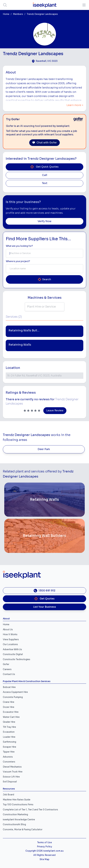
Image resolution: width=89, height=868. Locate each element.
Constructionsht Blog (14, 824)
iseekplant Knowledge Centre (19, 820)
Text (45, 183)
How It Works (10, 634)
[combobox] (44, 253)
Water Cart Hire (11, 717)
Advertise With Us (12, 649)
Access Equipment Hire (15, 692)
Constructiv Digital (13, 654)
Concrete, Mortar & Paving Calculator (23, 830)
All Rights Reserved (44, 855)
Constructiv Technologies (17, 659)
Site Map (45, 859)
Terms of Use (44, 842)
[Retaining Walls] (44, 500)
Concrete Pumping (13, 697)
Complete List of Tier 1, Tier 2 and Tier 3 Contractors (30, 810)
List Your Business (45, 607)
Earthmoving (9, 742)
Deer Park (44, 449)
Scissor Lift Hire (11, 777)
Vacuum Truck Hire (13, 772)
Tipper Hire (9, 752)
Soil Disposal (10, 782)
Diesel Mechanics (12, 767)
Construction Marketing (15, 815)
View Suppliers (11, 640)
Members (18, 14)
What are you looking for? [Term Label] (19, 246)
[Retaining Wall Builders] (44, 536)
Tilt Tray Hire (9, 727)
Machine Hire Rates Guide (17, 800)
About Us (8, 630)
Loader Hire (9, 737)
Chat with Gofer (44, 143)
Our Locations (10, 644)
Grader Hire (9, 722)
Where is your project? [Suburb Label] (18, 261)
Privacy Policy (44, 847)
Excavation (9, 732)
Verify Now (44, 221)
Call (45, 175)
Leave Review (55, 411)
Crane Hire (9, 702)
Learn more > (75, 105)
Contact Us (9, 674)
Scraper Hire (9, 747)
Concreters (9, 762)
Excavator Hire (11, 712)
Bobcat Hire (9, 687)
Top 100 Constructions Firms (18, 805)
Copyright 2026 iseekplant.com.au (44, 851)
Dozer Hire (9, 707)
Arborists (8, 757)
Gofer (6, 664)
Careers (7, 669)
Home (6, 14)
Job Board (8, 795)
